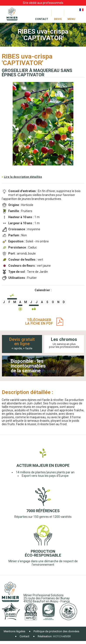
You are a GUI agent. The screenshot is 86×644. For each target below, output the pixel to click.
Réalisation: (45, 636)
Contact (24, 636)
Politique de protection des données (56, 631)
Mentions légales (14, 631)
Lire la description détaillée (23, 177)
